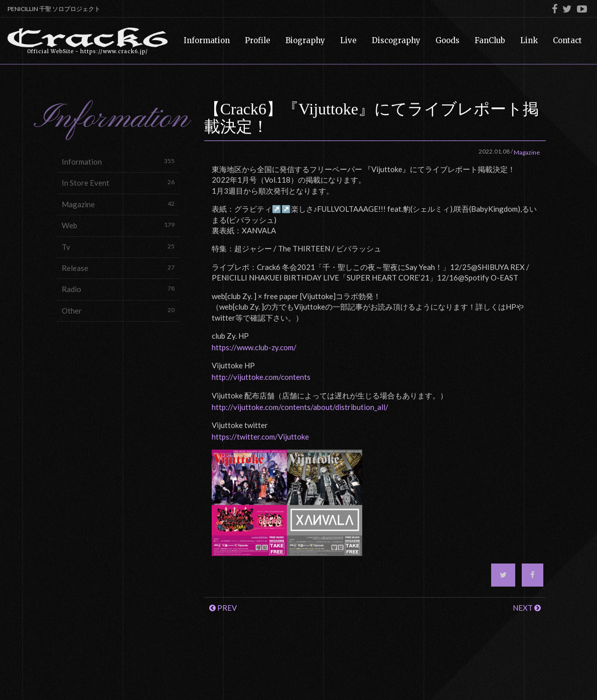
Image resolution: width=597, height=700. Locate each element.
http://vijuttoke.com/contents (261, 377)
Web (118, 225)
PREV (223, 608)
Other (118, 310)
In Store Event (118, 182)
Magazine (118, 204)
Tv (118, 247)
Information (118, 161)
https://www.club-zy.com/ (254, 347)
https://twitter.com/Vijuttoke (260, 437)
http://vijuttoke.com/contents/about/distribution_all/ (300, 407)
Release (118, 268)
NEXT (527, 608)
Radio (118, 289)
